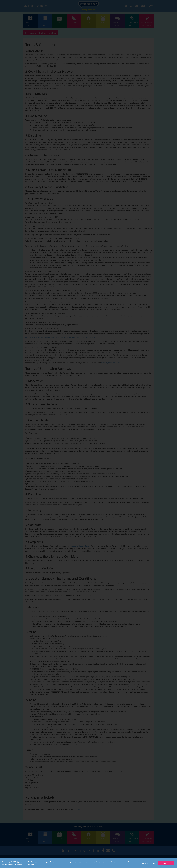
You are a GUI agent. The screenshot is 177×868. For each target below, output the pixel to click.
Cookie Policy (30, 864)
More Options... (149, 863)
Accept (166, 863)
